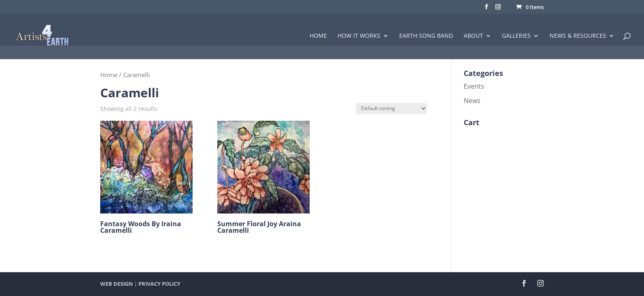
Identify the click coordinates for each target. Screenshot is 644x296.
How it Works (359, 36)
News (472, 101)
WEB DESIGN (117, 284)
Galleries (516, 36)
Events (474, 86)
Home (318, 36)
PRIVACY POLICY (159, 284)
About (473, 36)
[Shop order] (391, 109)
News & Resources (578, 36)
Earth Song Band (426, 36)
